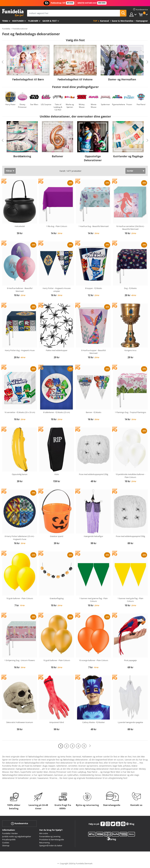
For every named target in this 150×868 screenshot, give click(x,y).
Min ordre (44, 833)
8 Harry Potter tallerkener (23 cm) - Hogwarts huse (20, 538)
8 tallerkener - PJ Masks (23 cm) (57, 412)
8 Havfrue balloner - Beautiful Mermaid (20, 290)
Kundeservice (19, 823)
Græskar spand (57, 536)
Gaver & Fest (50, 21)
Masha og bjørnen (70, 106)
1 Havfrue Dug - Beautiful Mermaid (94, 226)
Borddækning (22, 156)
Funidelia (6, 29)
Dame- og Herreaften (122, 79)
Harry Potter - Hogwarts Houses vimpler (57, 290)
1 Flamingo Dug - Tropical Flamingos (130, 412)
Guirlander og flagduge (128, 156)
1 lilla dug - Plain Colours (57, 226)
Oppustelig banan (20, 474)
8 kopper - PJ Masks (94, 288)
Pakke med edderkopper (57, 350)
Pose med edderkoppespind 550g (130, 536)
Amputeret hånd (57, 722)
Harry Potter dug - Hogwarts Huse (20, 350)
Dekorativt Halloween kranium (20, 722)
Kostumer (18, 21)
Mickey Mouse (82, 106)
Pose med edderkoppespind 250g (94, 474)
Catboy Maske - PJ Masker (94, 722)
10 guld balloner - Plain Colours (57, 660)
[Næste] (90, 746)
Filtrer (9, 171)
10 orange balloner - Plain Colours (94, 660)
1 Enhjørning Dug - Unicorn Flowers (20, 660)
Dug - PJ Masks (130, 288)
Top (95, 21)
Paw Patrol (141, 104)
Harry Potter (10, 104)
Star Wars (34, 104)
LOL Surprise (46, 104)
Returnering (44, 843)
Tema (5, 21)
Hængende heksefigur (93, 536)
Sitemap (6, 845)
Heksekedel (20, 226)
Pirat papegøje (130, 660)
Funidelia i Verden (10, 833)
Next (147, 62)
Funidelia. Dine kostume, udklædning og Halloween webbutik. (13, 13)
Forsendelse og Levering (50, 836)
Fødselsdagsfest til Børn (28, 79)
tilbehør (33, 21)
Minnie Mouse (94, 106)
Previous (3, 62)
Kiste (57, 474)
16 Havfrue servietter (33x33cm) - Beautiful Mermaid (130, 228)
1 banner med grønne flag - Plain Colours (94, 600)
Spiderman (105, 104)
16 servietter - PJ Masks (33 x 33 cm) (20, 412)
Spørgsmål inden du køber (51, 845)
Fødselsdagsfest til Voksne (75, 79)
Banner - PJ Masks (94, 412)
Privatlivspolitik (9, 840)
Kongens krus (130, 350)
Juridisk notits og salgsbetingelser (17, 836)
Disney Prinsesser (22, 106)
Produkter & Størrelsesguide (52, 840)
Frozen (129, 104)
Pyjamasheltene (119, 104)
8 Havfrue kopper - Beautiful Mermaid (94, 352)
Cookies (6, 843)
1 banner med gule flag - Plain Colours (130, 600)
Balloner (57, 156)
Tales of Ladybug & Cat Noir (58, 107)
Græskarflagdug (57, 598)
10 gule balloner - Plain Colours (20, 598)
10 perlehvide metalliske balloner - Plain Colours (130, 476)
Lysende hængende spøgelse (130, 722)
